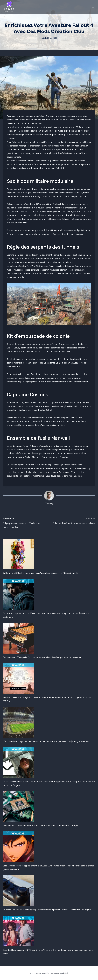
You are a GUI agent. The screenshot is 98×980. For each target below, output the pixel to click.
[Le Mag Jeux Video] (9, 7)
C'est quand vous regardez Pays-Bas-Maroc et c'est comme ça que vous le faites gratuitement (46, 741)
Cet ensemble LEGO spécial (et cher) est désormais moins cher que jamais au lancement (43, 657)
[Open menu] (93, 7)
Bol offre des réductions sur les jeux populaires (73, 521)
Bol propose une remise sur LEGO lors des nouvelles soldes (25, 522)
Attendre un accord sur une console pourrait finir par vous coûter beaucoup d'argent (41, 826)
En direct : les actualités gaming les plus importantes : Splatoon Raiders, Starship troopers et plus (47, 910)
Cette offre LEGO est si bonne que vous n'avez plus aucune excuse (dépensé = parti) (41, 573)
